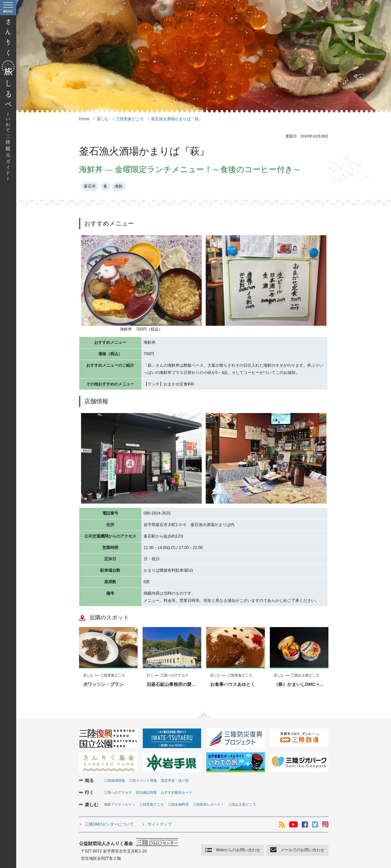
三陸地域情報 (114, 780)
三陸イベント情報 (143, 780)
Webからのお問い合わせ (238, 850)
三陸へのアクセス (118, 792)
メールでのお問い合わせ (302, 850)
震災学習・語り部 (175, 780)
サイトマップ (160, 824)
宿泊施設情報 (146, 792)
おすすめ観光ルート (177, 792)
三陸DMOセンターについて (109, 824)
